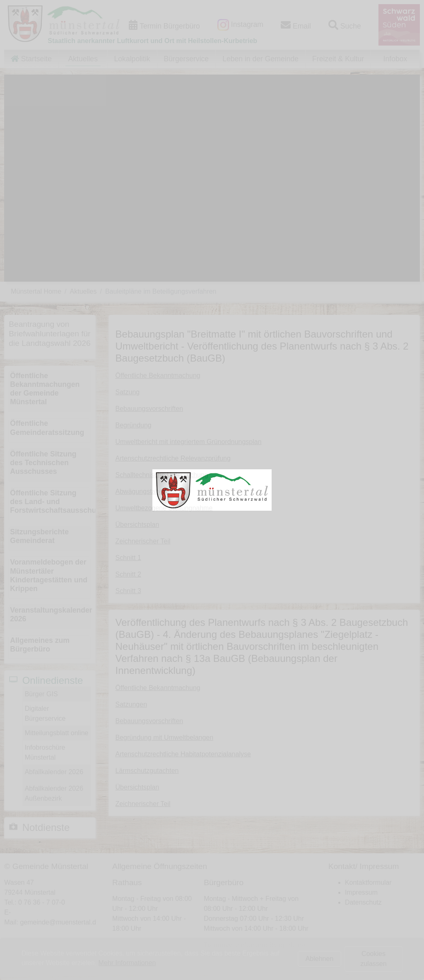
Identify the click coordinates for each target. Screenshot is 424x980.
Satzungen (131, 704)
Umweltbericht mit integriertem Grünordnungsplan (189, 442)
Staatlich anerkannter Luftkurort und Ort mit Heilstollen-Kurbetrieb (152, 41)
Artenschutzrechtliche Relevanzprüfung (173, 458)
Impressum (361, 892)
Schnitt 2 (128, 574)
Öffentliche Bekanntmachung (158, 375)
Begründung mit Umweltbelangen (165, 737)
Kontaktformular (368, 882)
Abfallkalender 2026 (54, 772)
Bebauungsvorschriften (149, 409)
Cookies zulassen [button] (373, 959)
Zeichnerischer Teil (143, 541)
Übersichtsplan (137, 525)
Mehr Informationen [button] (127, 963)
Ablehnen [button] (320, 959)
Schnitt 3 (128, 591)
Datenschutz (363, 902)
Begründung (134, 425)
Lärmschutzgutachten (147, 771)
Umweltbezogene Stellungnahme (164, 508)
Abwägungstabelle (143, 491)
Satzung (128, 392)
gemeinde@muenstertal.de (60, 922)
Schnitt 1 (128, 558)
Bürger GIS (41, 694)
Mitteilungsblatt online (57, 733)
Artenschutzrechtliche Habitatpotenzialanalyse (183, 754)
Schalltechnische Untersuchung (162, 475)
